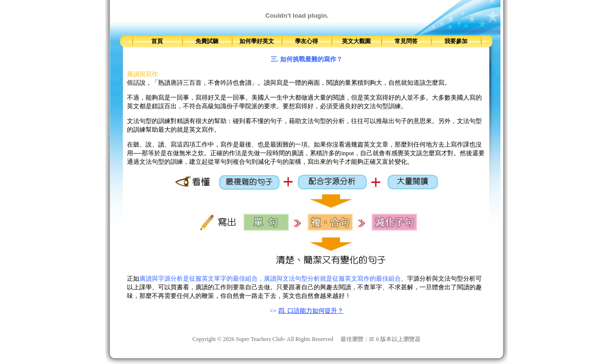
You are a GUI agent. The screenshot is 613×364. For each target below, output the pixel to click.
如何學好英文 (257, 41)
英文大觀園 (356, 41)
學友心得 (306, 41)
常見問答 (406, 41)
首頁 (157, 41)
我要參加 (456, 41)
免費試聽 (207, 41)
